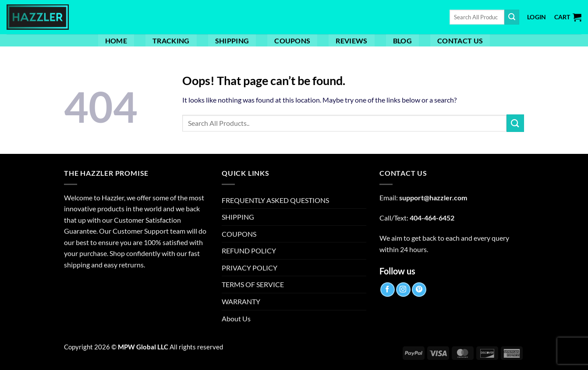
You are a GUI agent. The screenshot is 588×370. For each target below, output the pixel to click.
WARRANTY (241, 301)
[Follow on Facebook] (388, 290)
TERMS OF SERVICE (253, 284)
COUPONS (292, 41)
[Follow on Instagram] (403, 290)
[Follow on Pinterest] (419, 290)
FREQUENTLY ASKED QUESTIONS (275, 200)
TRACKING (171, 41)
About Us (236, 318)
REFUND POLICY (249, 251)
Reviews (351, 41)
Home (116, 41)
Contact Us (460, 41)
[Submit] (512, 17)
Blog (402, 41)
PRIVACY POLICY (250, 268)
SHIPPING (232, 41)
